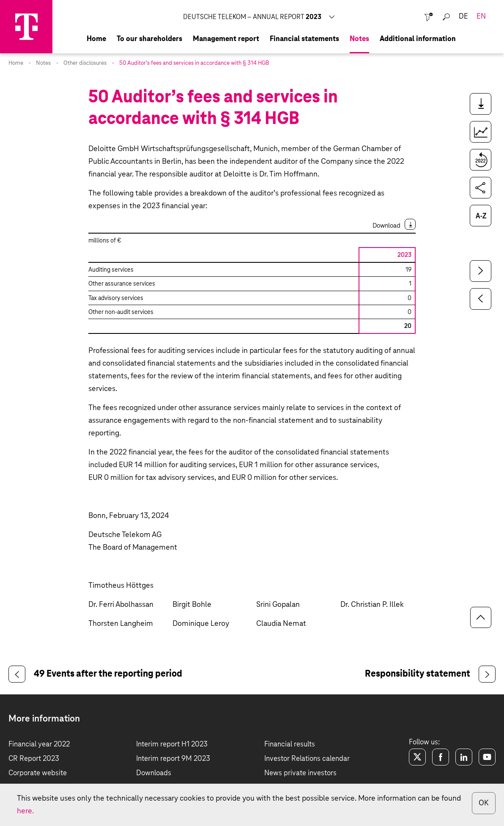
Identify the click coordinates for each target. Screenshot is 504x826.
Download (386, 226)
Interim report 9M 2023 (173, 759)
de (463, 17)
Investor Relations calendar (307, 759)
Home (16, 63)
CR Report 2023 (34, 759)
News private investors (300, 773)
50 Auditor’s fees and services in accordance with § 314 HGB (194, 63)
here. (25, 811)
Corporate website (38, 773)
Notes (43, 63)
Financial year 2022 (39, 745)
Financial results (290, 745)
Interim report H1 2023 (172, 745)
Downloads (154, 773)
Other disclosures (85, 63)
